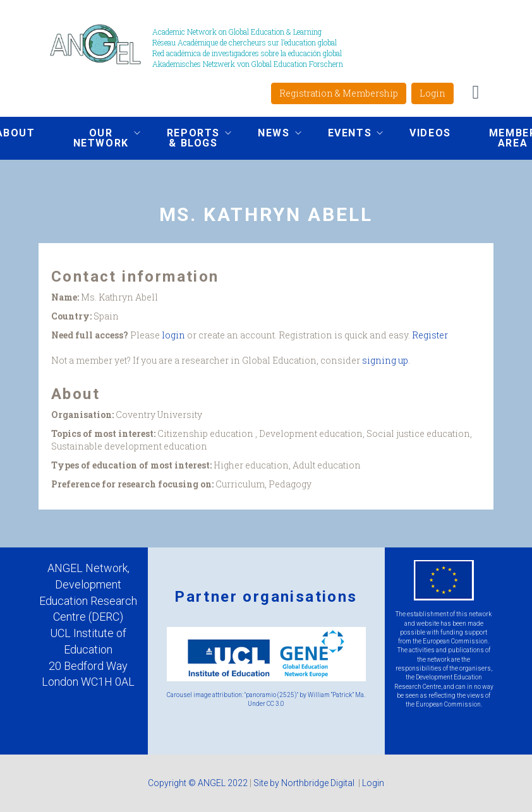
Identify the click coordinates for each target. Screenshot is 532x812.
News (270, 134)
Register (430, 335)
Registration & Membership (339, 93)
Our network (97, 138)
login (173, 335)
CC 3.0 (275, 704)
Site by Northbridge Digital (305, 783)
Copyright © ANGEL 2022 (198, 783)
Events (346, 134)
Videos (430, 133)
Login (432, 93)
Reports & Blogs (190, 138)
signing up (385, 360)
